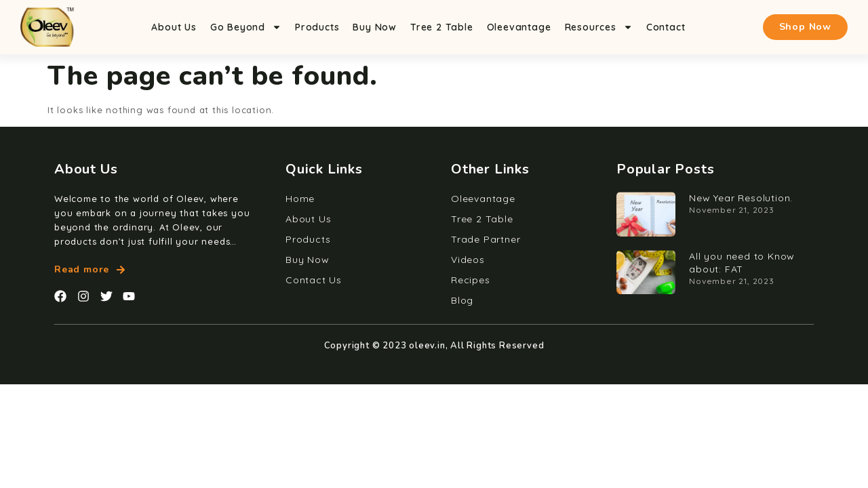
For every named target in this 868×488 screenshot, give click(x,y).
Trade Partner (486, 239)
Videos (468, 260)
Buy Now (375, 27)
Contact (666, 27)
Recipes (471, 280)
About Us (174, 27)
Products (317, 27)
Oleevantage (519, 27)
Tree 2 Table (442, 27)
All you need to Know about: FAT (742, 263)
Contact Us (314, 280)
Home (300, 199)
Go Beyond (246, 27)
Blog (462, 300)
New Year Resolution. (741, 198)
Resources (599, 27)
